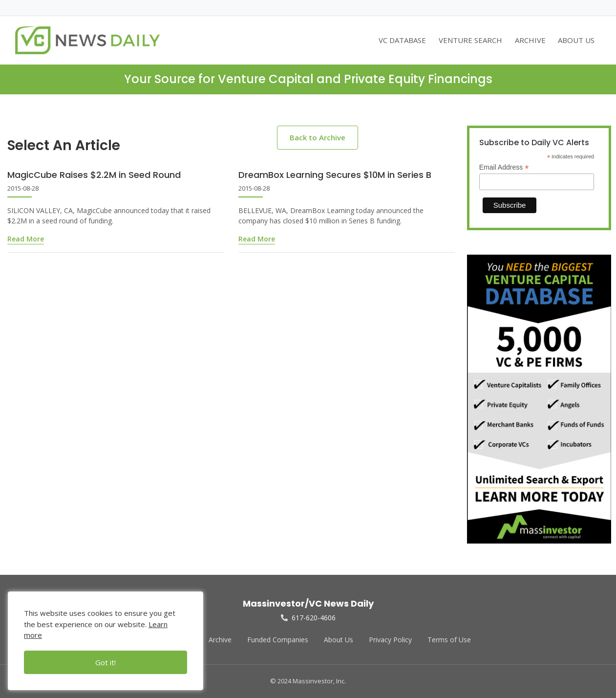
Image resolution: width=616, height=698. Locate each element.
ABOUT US (576, 40)
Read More (26, 239)
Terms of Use (449, 640)
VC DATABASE (402, 40)
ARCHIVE (530, 40)
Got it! (106, 662)
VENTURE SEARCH (470, 40)
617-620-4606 (308, 618)
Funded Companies (278, 640)
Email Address (504, 167)
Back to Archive (318, 137)
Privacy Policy (390, 640)
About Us (339, 640)
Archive (220, 640)
